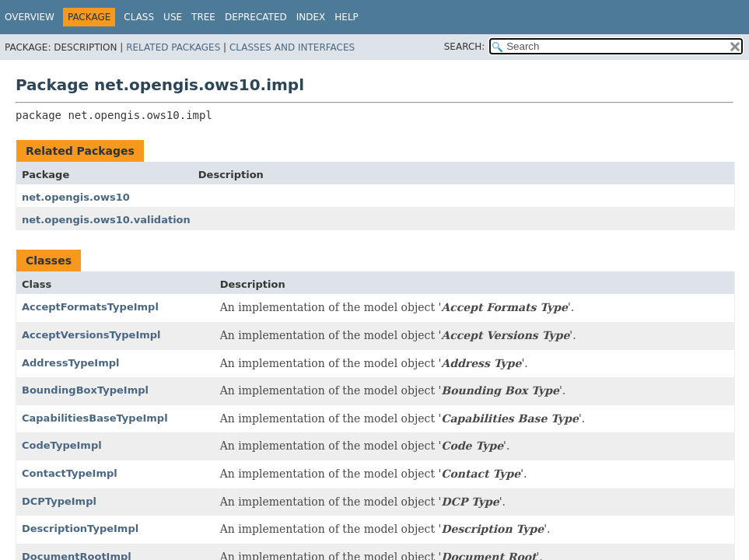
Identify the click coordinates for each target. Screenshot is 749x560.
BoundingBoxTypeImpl (85, 390)
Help (346, 17)
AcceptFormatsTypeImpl (90, 307)
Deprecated (256, 17)
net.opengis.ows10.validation (106, 220)
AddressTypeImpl (70, 363)
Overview (30, 17)
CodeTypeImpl (62, 445)
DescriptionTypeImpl (80, 528)
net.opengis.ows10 (76, 197)
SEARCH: (465, 47)
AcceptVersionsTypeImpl (91, 335)
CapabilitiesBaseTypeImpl (95, 418)
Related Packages (173, 47)
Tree (203, 17)
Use (173, 17)
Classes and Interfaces (292, 47)
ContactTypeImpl (70, 473)
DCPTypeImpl (59, 501)
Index (311, 17)
